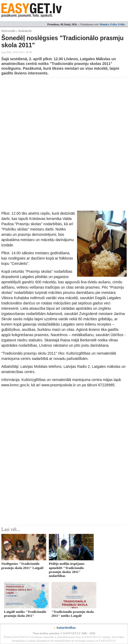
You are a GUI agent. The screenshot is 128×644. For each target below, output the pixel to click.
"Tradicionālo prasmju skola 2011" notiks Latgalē (73, 614)
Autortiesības (66, 627)
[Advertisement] (64, 144)
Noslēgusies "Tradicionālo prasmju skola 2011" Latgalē (22, 566)
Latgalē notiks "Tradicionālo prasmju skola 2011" (25, 614)
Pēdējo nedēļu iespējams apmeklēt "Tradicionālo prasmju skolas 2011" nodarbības (67, 570)
